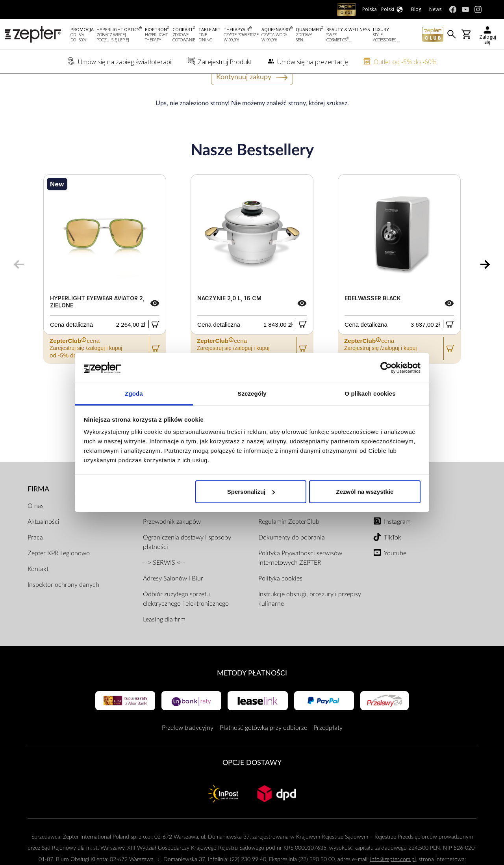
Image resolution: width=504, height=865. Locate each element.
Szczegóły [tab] (252, 393)
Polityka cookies (280, 601)
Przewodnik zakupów (172, 544)
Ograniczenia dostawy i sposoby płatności (187, 565)
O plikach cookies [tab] (370, 393)
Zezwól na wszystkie (365, 492)
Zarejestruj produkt (169, 528)
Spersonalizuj (251, 492)
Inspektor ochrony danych (63, 607)
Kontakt (38, 592)
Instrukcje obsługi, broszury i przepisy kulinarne (310, 621)
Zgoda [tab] (134, 393)
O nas (36, 528)
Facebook (397, 528)
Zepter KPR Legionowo (59, 576)
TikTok (393, 560)
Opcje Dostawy (252, 786)
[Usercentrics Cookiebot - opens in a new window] (386, 368)
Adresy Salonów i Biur (173, 601)
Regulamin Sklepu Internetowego (303, 528)
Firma (38, 512)
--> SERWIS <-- (164, 585)
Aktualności (44, 544)
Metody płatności (252, 696)
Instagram (397, 544)
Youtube (395, 576)
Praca (35, 560)
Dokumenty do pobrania (292, 560)
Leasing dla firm (164, 642)
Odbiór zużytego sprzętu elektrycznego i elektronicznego (186, 621)
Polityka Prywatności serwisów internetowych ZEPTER (300, 580)
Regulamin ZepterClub (289, 544)
